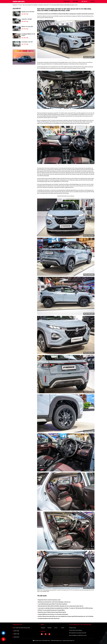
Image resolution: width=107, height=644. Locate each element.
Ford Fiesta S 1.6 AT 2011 (27, 42)
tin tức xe (84, 1)
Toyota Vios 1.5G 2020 (27, 19)
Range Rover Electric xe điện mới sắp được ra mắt (49, 600)
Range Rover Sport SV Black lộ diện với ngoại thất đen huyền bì (52, 612)
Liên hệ (63, 628)
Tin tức (20, 5)
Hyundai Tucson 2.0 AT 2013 (28, 12)
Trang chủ (43, 628)
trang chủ (66, 1)
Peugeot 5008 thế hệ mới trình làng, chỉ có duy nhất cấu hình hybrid (53, 614)
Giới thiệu (50, 628)
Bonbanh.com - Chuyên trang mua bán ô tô (65, 641)
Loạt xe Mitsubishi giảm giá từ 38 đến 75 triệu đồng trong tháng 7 (53, 604)
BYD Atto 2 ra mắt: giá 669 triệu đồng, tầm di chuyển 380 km (51, 610)
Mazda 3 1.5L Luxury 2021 (27, 27)
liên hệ (93, 1)
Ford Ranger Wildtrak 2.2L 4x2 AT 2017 (28, 35)
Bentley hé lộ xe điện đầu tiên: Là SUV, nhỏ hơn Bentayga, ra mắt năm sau (54, 602)
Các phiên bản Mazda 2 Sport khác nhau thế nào (49, 618)
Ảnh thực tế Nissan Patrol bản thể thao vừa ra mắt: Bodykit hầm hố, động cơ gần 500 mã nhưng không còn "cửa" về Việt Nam (66, 616)
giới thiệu (75, 1)
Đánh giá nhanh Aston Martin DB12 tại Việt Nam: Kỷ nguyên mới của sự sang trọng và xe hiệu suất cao (61, 606)
